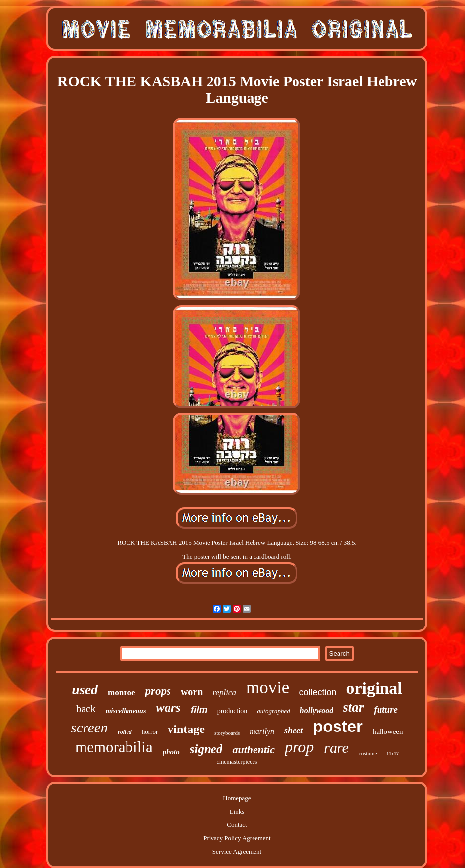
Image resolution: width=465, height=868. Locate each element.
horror (150, 732)
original (374, 688)
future (386, 709)
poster (338, 726)
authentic (254, 750)
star (353, 707)
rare (336, 748)
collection (317, 692)
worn (192, 692)
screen (89, 728)
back (86, 709)
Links (237, 811)
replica (224, 693)
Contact (237, 825)
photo (171, 752)
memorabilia (114, 747)
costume (368, 753)
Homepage (237, 798)
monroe (121, 693)
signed (206, 749)
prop (299, 747)
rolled (125, 732)
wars (168, 708)
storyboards (227, 733)
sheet (294, 731)
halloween (388, 731)
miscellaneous (126, 711)
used (85, 690)
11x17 (392, 754)
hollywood (317, 710)
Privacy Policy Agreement (237, 838)
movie (268, 688)
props (158, 691)
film (199, 709)
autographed (273, 711)
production (232, 711)
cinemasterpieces (237, 762)
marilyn (262, 731)
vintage (186, 729)
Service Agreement (237, 851)
